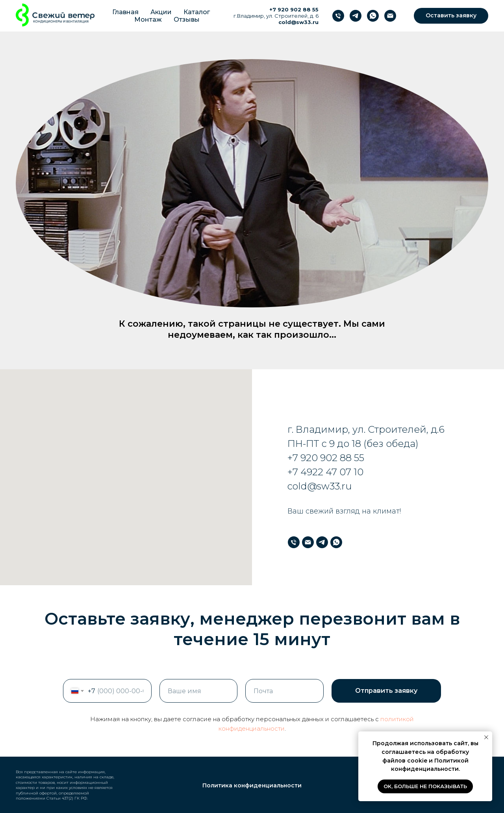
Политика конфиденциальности (252, 785)
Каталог (197, 12)
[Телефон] (338, 16)
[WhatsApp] (373, 16)
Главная (125, 12)
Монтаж (148, 20)
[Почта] (390, 16)
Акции (161, 12)
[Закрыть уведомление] (486, 737)
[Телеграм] (356, 16)
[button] (451, 16)
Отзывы (187, 20)
